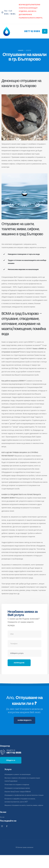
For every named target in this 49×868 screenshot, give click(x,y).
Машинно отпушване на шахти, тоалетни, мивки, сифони (24, 805)
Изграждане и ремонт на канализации (18, 774)
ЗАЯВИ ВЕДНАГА (24, 720)
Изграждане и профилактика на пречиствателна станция (24, 795)
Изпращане (19, 663)
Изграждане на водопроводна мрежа (17, 788)
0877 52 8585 (32, 31)
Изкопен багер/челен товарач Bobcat (18, 792)
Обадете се (11, 760)
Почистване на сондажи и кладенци (17, 785)
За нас (2, 817)
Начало (21, 50)
